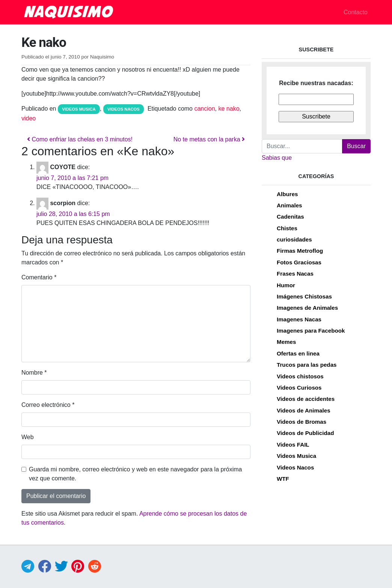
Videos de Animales (304, 410)
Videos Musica (79, 109)
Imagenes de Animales (307, 308)
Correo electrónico (48, 405)
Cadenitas (290, 217)
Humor (286, 285)
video (29, 118)
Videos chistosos (300, 376)
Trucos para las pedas (307, 365)
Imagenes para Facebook (311, 331)
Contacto (356, 12)
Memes (286, 342)
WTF (283, 479)
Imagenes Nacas (299, 319)
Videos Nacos (124, 109)
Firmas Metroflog (300, 251)
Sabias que (277, 158)
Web (28, 437)
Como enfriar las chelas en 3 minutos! (80, 139)
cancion (204, 109)
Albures (287, 194)
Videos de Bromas (302, 422)
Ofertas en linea (298, 353)
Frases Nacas (295, 274)
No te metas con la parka (209, 139)
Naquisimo (102, 57)
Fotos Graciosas (299, 262)
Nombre (34, 373)
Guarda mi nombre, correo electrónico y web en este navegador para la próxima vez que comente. (135, 474)
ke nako (229, 109)
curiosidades (294, 239)
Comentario (39, 277)
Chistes (287, 228)
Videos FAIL (293, 445)
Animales (289, 205)
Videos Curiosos (299, 388)
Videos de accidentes (306, 399)
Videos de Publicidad (305, 433)
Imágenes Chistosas (304, 296)
